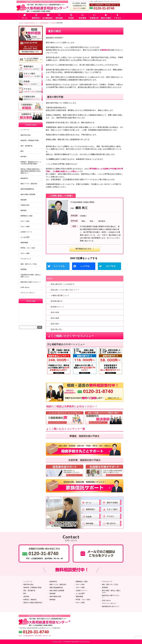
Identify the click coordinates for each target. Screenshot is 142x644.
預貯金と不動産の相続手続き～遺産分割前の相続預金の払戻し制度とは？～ (31, 171)
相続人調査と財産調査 (28, 194)
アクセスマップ (26, 259)
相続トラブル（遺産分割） (29, 184)
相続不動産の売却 (55, 596)
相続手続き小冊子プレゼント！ (31, 282)
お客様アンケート (26, 232)
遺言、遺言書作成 (26, 146)
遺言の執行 (55, 324)
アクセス (107, 1)
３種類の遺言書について (60, 295)
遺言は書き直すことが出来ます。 (63, 284)
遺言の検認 (55, 318)
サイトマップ (115, 1)
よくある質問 (25, 237)
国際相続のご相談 (26, 216)
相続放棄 (24, 200)
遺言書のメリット (57, 307)
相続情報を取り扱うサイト (111, 606)
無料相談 (24, 210)
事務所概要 (24, 243)
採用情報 (24, 269)
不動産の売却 (25, 205)
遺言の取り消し (57, 329)
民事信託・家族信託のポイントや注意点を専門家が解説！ (31, 163)
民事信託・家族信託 (30, 600)
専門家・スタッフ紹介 (28, 248)
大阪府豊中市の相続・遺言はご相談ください (31, 276)
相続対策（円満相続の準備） (30, 140)
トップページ (25, 130)
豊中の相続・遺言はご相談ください (111, 592)
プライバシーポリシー (28, 293)
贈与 (22, 151)
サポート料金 (25, 221)
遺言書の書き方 (57, 301)
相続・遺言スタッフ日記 (29, 264)
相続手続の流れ (26, 135)
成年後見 (24, 156)
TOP (92, 1)
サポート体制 (25, 253)
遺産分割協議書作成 (27, 189)
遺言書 (50, 279)
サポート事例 (25, 227)
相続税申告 (24, 178)
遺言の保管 (55, 312)
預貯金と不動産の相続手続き (33, 603)
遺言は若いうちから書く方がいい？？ (65, 290)
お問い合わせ (99, 1)
